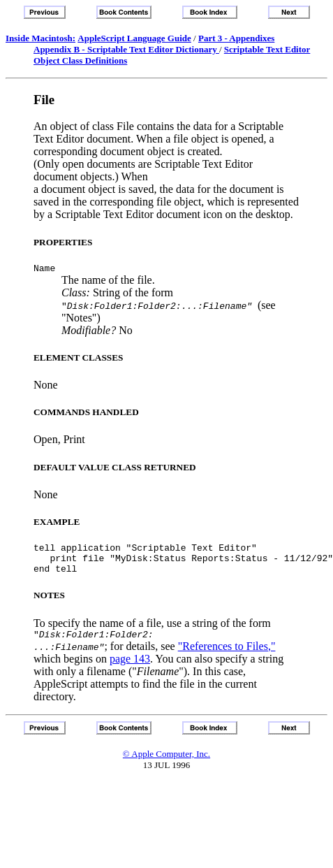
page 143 (130, 669)
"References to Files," (227, 657)
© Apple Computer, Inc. (166, 764)
